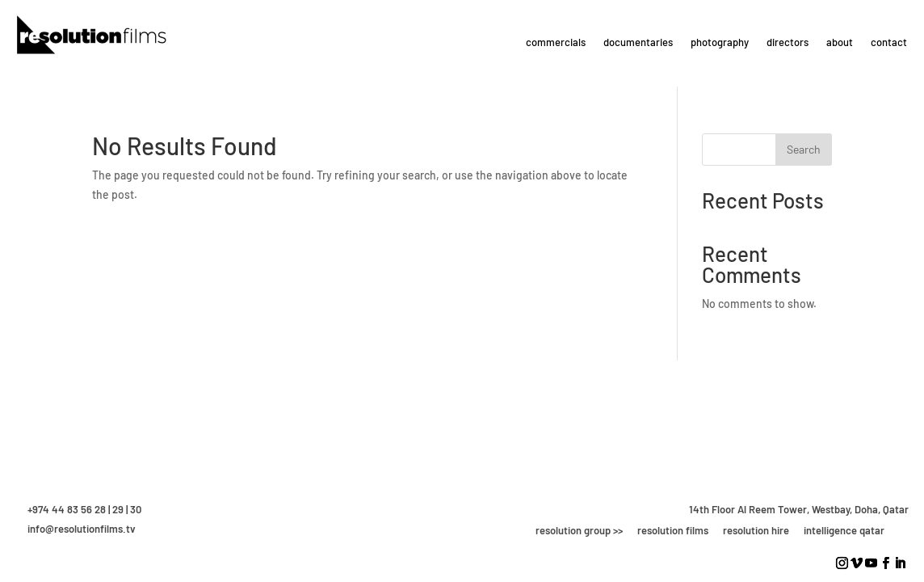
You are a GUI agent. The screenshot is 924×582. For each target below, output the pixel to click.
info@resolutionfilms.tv (82, 529)
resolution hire (756, 530)
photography (720, 42)
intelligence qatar (844, 530)
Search (804, 149)
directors (787, 42)
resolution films (673, 530)
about (840, 42)
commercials (556, 42)
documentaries (638, 42)
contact (889, 42)
